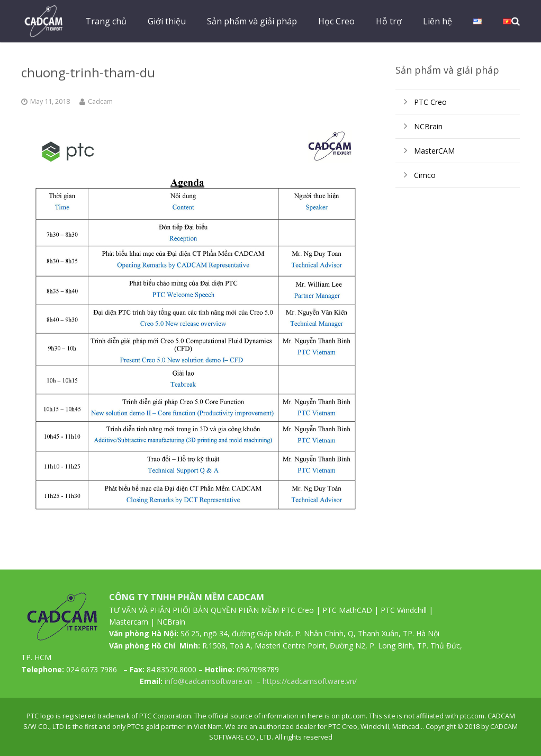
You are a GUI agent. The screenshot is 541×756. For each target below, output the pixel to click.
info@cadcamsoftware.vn (208, 681)
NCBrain (428, 126)
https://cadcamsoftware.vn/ (310, 681)
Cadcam (100, 101)
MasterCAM (434, 151)
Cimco (425, 175)
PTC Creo (430, 102)
